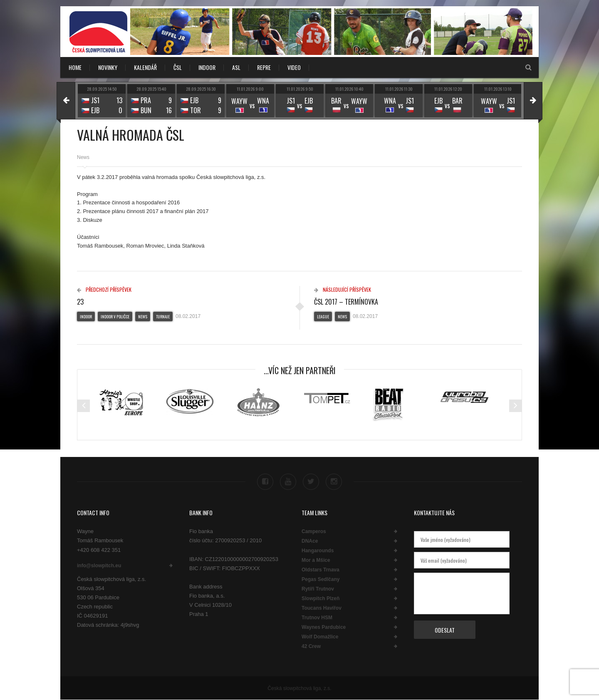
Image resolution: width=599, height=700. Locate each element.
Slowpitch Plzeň (321, 598)
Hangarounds (318, 551)
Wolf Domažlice (320, 637)
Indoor (86, 316)
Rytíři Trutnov (318, 589)
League (323, 316)
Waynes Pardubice (324, 627)
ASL (236, 67)
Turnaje (163, 316)
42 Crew (311, 646)
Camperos (314, 531)
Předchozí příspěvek (104, 289)
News (83, 157)
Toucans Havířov (322, 608)
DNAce (310, 541)
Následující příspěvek (343, 289)
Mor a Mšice (316, 560)
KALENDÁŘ (145, 67)
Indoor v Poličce (115, 316)
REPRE (264, 67)
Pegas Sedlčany (321, 579)
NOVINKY (108, 67)
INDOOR (207, 67)
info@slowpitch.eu (99, 566)
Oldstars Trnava (321, 570)
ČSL (178, 67)
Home (75, 67)
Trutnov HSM (317, 618)
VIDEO (294, 67)
